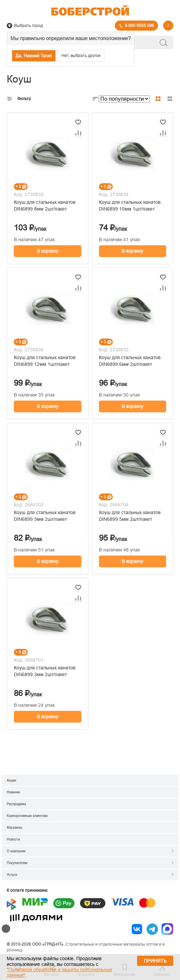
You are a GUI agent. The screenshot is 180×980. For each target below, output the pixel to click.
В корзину (48, 251)
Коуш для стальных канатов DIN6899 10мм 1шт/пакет (130, 206)
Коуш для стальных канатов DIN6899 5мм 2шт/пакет (130, 516)
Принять (155, 961)
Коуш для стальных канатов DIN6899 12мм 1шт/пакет (45, 361)
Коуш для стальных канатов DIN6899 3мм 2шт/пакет (45, 516)
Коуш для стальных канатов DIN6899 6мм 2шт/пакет (130, 361)
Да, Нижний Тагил (34, 56)
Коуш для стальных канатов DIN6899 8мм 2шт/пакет (45, 206)
